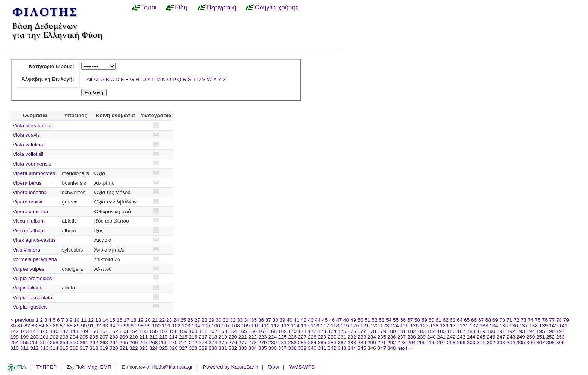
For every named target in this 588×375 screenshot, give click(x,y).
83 (34, 326)
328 (193, 348)
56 (403, 320)
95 (119, 326)
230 (332, 337)
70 (502, 320)
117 (325, 326)
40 (289, 320)
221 (243, 337)
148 (74, 331)
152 (114, 331)
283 (302, 343)
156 (154, 331)
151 (104, 331)
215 (183, 337)
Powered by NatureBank (230, 367)
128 (434, 326)
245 (481, 337)
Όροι (274, 367)
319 (104, 348)
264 (114, 343)
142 (14, 331)
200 (34, 337)
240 (431, 337)
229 (322, 337)
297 (441, 343)
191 (501, 331)
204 (74, 337)
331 (223, 348)
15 (112, 320)
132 (474, 326)
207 (104, 337)
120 (355, 326)
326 (173, 348)
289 (362, 343)
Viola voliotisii (28, 154)
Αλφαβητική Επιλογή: (48, 79)
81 (20, 326)
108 (236, 326)
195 (541, 331)
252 (551, 337)
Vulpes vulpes (28, 269)
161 (203, 331)
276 (233, 343)
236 (392, 337)
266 (134, 343)
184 (431, 331)
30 (218, 320)
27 (197, 320)
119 (345, 326)
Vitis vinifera (26, 250)
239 (421, 337)
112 (275, 326)
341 (322, 348)
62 (445, 320)
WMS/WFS (302, 367)
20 (148, 320)
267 (143, 343)
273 (203, 343)
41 (296, 320)
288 (352, 343)
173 (322, 331)
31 (226, 320)
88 (70, 326)
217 (203, 337)
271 (183, 343)
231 (342, 337)
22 (162, 320)
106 (216, 326)
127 (424, 326)
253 (560, 337)
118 (335, 326)
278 (253, 343)
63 (452, 320)
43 (311, 320)
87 (63, 326)
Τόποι (149, 7)
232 (352, 337)
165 (243, 331)
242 (451, 337)
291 (382, 343)
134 (494, 326)
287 (342, 343)
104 (196, 326)
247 (501, 337)
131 (464, 326)
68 (488, 320)
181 (401, 331)
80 (13, 326)
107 (226, 326)
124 (395, 326)
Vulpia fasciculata (32, 297)
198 (14, 337)
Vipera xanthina (30, 212)
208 (114, 337)
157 (163, 331)
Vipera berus (27, 183)
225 (283, 337)
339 (302, 348)
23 (169, 320)
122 (375, 326)
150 (94, 331)
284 (312, 343)
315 (64, 348)
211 (143, 337)
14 (105, 320)
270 (173, 343)
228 (312, 337)
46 (332, 320)
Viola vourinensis (32, 164)
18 (134, 320)
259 (64, 343)
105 (206, 326)
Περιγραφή (222, 7)
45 (325, 320)
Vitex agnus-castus (34, 240)
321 (124, 348)
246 (491, 337)
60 (431, 320)
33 (240, 320)
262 (94, 343)
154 (134, 331)
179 (382, 331)
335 (263, 348)
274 (213, 343)
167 (263, 331)
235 (382, 337)
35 (254, 320)
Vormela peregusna (35, 259)
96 (127, 326)
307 (541, 343)
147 (64, 331)
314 (54, 348)
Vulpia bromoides (32, 278)
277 (243, 343)
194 (531, 331)
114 (295, 326)
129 (444, 326)
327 (183, 348)
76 (545, 320)
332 (233, 348)
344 (352, 348)
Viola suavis (26, 135)
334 (253, 348)
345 (362, 348)
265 (124, 343)
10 (77, 320)
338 (292, 348)
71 (509, 320)
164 (233, 331)
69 (495, 320)
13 (98, 320)
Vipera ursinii (27, 202)
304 (511, 343)
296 (431, 343)
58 (417, 320)
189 (481, 331)
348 (392, 348)
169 (283, 331)
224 (272, 337)
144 (34, 331)
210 (134, 337)
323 (143, 348)
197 (560, 331)
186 (451, 331)
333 (243, 348)
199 (25, 337)
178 (372, 331)
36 (261, 320)
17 (127, 320)
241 (441, 337)
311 (25, 348)
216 (193, 337)
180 (392, 331)
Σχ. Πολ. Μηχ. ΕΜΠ (89, 367)
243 (461, 337)
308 (551, 343)
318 (94, 348)
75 (538, 320)
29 (212, 320)
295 (421, 343)
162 (213, 331)
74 (530, 320)
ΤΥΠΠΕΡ (46, 367)
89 (77, 326)
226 (292, 337)
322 (134, 348)
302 (491, 343)
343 (342, 348)
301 (481, 343)
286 (332, 343)
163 (223, 331)
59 (424, 320)
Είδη (181, 7)
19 (140, 320)
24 (176, 320)
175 (342, 331)
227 (302, 337)
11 (84, 320)
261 (84, 343)
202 (54, 337)
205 (84, 337)
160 (193, 331)
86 (56, 326)
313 (44, 348)
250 (531, 337)
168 (272, 331)
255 (25, 343)
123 (385, 326)
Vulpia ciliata (27, 288)
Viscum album (29, 221)
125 (404, 326)
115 (305, 326)
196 (551, 331)
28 (205, 320)
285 (322, 343)
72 (516, 320)
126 (415, 326)
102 (176, 326)
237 (401, 337)
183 (421, 331)
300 (471, 343)
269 (163, 343)
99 (148, 326)
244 (471, 337)
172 (312, 331)
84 (41, 326)
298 (451, 343)
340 (312, 348)
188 (471, 331)
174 (332, 331)
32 (233, 320)
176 (352, 331)
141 (563, 326)
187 (461, 331)
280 (272, 343)
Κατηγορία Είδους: (51, 66)
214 (173, 337)
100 (156, 326)
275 (223, 343)
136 (514, 326)
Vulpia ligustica (30, 307)
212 (154, 337)
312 (34, 348)
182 (412, 331)
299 (461, 343)
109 (246, 326)
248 (511, 337)
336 (272, 348)
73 (523, 320)
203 (64, 337)
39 (283, 320)
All (89, 79)
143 (25, 331)
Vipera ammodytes (34, 173)
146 (54, 331)
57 (410, 320)
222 (253, 337)
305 (521, 343)
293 (401, 343)
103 (186, 326)
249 (521, 337)
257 (44, 343)
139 (544, 326)
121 (365, 326)
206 (94, 337)
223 (263, 337)
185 (441, 331)
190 (491, 331)
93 (105, 326)
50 (361, 320)
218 (213, 337)
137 (524, 326)
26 (190, 320)
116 (315, 326)
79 (566, 320)
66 (474, 320)
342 (332, 348)
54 (389, 320)
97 (134, 326)
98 (141, 326)
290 (372, 343)
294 (412, 343)
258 (54, 343)
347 (382, 348)
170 (292, 331)
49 (353, 320)
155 (143, 331)
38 (275, 320)
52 (374, 320)
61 (439, 320)
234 (372, 337)
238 (412, 337)
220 (233, 337)
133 (484, 326)
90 (84, 326)
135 (504, 326)
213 (163, 337)
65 (467, 320)
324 (154, 348)
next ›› (404, 348)
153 (124, 331)
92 (98, 326)
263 (104, 343)
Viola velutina (28, 145)
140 (553, 326)
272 (193, 343)
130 (454, 326)
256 (34, 343)
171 (302, 331)
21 (155, 320)
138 (533, 326)
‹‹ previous (22, 320)
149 (84, 331)
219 (223, 337)
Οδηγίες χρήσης (277, 7)
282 (292, 343)
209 (124, 337)
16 (119, 320)
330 (213, 348)
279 (263, 343)
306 (531, 343)
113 (285, 326)
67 (481, 320)
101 (166, 326)
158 (173, 331)
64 (460, 320)
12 (91, 320)
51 (367, 320)
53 (382, 320)
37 (268, 320)
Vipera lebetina (30, 192)
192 (511, 331)
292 (392, 343)
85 (49, 326)
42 (304, 320)
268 (154, 343)
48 (346, 320)
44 (318, 320)
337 (283, 348)
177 (362, 331)
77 (552, 320)
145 (44, 331)
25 (183, 320)
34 (247, 320)
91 (91, 326)
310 (14, 348)
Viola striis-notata (32, 126)
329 (203, 348)
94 (112, 326)
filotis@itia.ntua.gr (172, 367)
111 (265, 326)
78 (559, 320)
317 (84, 348)
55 (396, 320)
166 (253, 331)
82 (27, 326)
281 (283, 343)
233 (362, 337)
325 (163, 348)
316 (74, 348)
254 (14, 343)
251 (541, 337)
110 (256, 326)
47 (339, 320)
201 (44, 337)
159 (183, 331)
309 (560, 343)
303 (501, 343)
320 (114, 348)
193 (521, 331)
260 (74, 343)
